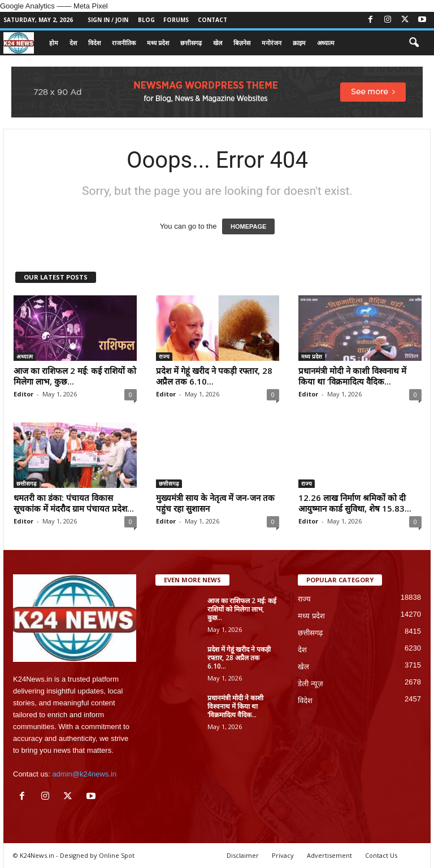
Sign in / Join (108, 20)
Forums (176, 20)
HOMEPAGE (248, 226)
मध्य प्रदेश (158, 43)
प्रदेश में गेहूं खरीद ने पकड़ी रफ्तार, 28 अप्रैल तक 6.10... (214, 376)
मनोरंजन (272, 43)
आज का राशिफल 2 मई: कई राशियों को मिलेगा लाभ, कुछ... (75, 376)
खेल (218, 43)
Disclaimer (243, 855)
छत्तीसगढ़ (191, 43)
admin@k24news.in (84, 774)
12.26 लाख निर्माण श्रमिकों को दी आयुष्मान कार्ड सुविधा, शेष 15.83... (355, 503)
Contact (212, 20)
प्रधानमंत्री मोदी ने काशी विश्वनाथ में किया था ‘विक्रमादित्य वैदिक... (352, 376)
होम (54, 43)
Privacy (283, 855)
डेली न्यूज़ (311, 684)
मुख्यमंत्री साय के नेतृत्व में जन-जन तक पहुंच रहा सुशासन (215, 503)
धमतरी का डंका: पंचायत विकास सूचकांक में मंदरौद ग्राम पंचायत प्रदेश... (74, 503)
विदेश (94, 43)
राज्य (164, 356)
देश (73, 43)
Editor (23, 394)
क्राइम (299, 43)
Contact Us (381, 855)
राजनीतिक (124, 43)
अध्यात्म (326, 43)
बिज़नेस (242, 43)
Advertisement (329, 855)
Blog (146, 20)
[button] (414, 43)
